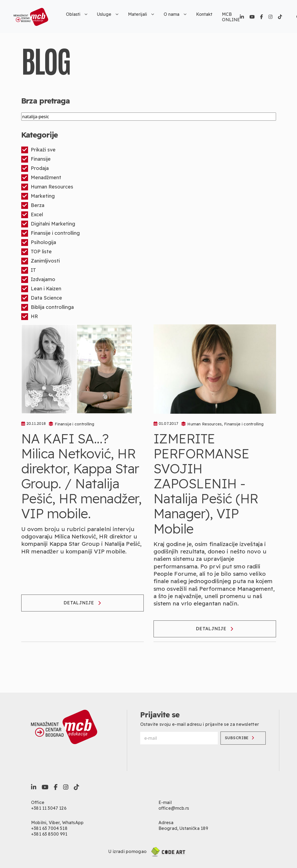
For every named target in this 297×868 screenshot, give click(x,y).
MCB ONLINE (231, 17)
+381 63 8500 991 (49, 834)
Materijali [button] (141, 14)
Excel (32, 215)
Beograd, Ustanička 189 (183, 828)
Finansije (36, 159)
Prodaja (35, 168)
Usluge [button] (108, 14)
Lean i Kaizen (41, 289)
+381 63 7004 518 (49, 828)
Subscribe (240, 738)
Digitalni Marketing (48, 224)
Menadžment (41, 178)
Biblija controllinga (48, 307)
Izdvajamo (38, 280)
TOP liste (36, 252)
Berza (33, 205)
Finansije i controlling (50, 233)
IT (29, 270)
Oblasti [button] (77, 14)
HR (30, 317)
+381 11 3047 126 (49, 808)
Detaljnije (82, 603)
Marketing (38, 196)
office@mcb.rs (174, 808)
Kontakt (204, 14)
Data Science (42, 298)
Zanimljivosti (41, 261)
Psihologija (39, 243)
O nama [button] (175, 14)
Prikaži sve (38, 150)
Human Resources (47, 187)
